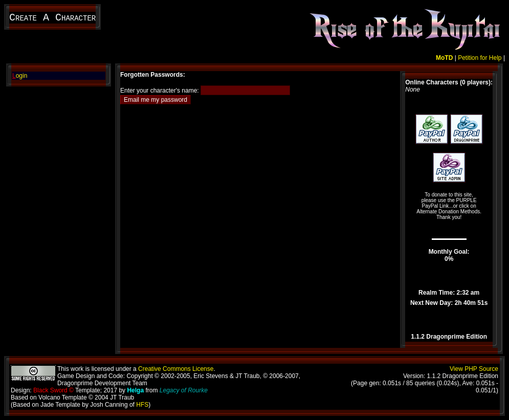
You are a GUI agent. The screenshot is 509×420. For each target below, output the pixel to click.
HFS (142, 405)
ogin (20, 76)
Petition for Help (480, 58)
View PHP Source (474, 369)
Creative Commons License (176, 369)
